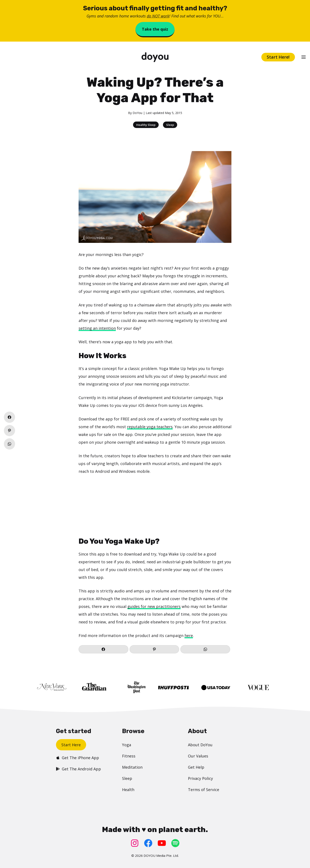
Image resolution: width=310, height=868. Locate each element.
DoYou (137, 113)
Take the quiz (155, 29)
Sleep (170, 125)
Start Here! (278, 57)
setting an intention (97, 328)
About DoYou (200, 745)
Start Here (71, 745)
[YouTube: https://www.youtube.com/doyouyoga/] (162, 843)
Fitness (129, 756)
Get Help (196, 767)
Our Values (198, 756)
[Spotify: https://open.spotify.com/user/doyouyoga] (175, 843)
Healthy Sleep (146, 125)
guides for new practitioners (154, 606)
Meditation (132, 767)
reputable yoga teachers (150, 427)
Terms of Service (204, 790)
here (189, 635)
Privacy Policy (200, 778)
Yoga (127, 745)
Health (128, 790)
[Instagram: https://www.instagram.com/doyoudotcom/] (135, 843)
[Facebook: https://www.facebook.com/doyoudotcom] (148, 843)
